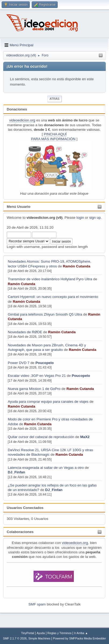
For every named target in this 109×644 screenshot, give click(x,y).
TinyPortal (28, 633)
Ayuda (41, 633)
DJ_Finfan (16, 472)
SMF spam (37, 604)
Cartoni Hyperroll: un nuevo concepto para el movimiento (53, 297)
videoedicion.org (22, 120)
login (80, 218)
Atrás (54, 99)
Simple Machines (39, 638)
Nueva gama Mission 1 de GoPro (34, 389)
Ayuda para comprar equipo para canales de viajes (48, 402)
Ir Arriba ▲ (81, 633)
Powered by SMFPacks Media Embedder (80, 638)
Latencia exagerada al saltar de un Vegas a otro (46, 468)
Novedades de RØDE (25, 332)
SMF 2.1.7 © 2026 (15, 638)
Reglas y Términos (60, 633)
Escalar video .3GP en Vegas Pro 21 (37, 376)
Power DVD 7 (19, 363)
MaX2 (85, 437)
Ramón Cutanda (77, 266)
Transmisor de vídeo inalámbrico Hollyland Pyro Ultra (50, 279)
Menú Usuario (19, 207)
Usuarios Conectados (25, 508)
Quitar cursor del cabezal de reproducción (41, 437)
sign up (95, 218)
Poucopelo (45, 363)
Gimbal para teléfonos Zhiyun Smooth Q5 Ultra (45, 314)
